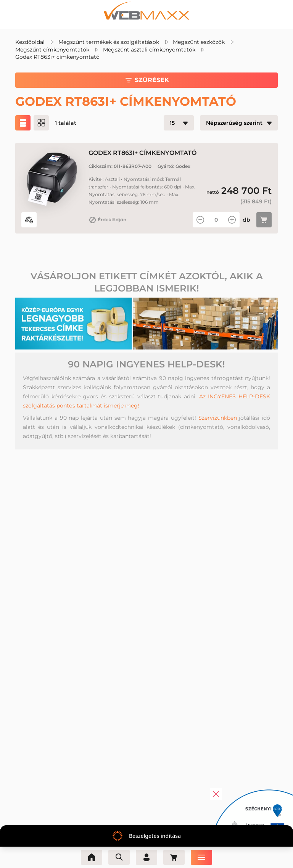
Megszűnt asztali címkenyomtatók (149, 50)
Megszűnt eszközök (199, 42)
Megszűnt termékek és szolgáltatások (109, 42)
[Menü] (201, 857)
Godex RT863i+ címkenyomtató (57, 57)
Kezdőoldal (30, 42)
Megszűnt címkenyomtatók (52, 50)
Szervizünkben (218, 418)
